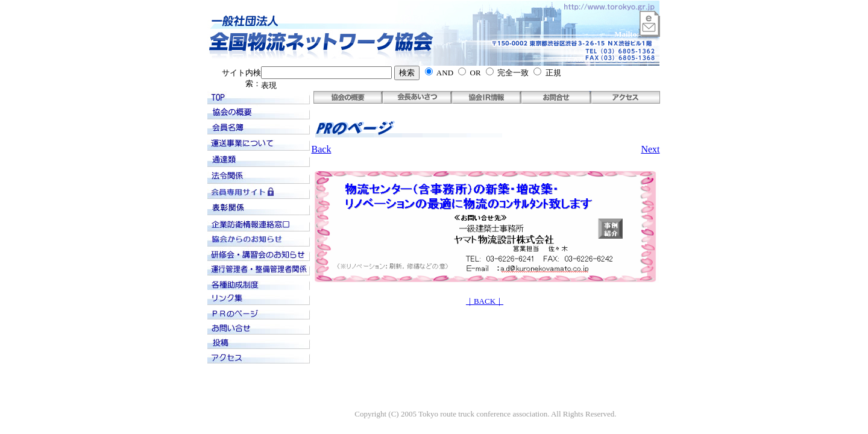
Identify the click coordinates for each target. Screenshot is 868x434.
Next (650, 149)
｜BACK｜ (485, 301)
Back (322, 149)
